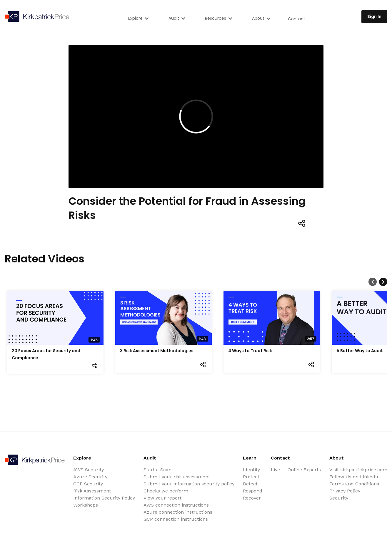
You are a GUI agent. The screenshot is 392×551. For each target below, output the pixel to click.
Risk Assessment (92, 491)
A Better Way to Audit (360, 351)
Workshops (86, 505)
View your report (162, 498)
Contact (297, 19)
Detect (250, 484)
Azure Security (90, 477)
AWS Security (89, 470)
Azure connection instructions (178, 512)
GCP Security (88, 484)
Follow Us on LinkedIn (355, 477)
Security (339, 498)
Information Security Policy (104, 498)
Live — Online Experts (296, 470)
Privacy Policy (345, 491)
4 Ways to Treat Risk (250, 351)
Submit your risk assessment (177, 477)
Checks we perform (166, 491)
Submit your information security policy (189, 484)
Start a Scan (157, 470)
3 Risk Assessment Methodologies (157, 351)
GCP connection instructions (176, 519)
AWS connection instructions (176, 505)
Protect (251, 477)
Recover (252, 498)
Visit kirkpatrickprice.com (358, 470)
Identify (251, 470)
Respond (253, 491)
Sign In (374, 16)
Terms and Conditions (354, 484)
